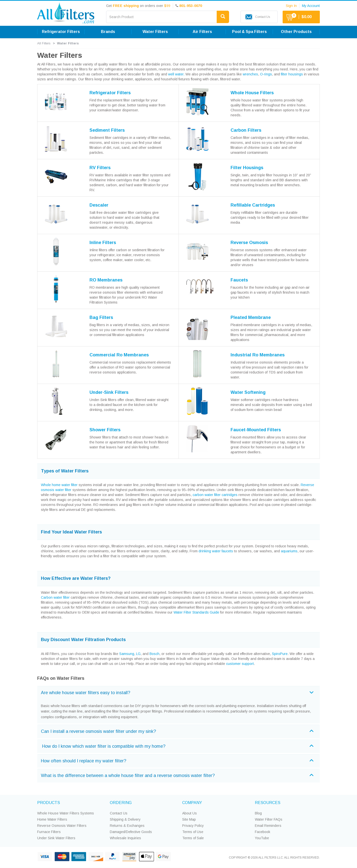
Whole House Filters (252, 93)
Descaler (99, 205)
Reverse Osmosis (249, 243)
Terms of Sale (193, 838)
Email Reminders (268, 826)
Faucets (239, 280)
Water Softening (248, 392)
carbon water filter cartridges (215, 495)
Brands (108, 32)
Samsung (127, 654)
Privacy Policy (193, 826)
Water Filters (155, 32)
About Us (190, 813)
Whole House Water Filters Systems (66, 813)
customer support (240, 664)
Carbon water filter (55, 597)
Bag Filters (101, 317)
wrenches (250, 74)
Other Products (296, 32)
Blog (258, 813)
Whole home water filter (59, 485)
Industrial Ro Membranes (258, 355)
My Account (311, 6)
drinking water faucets (216, 551)
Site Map (189, 819)
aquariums (289, 551)
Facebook (263, 832)
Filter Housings (247, 168)
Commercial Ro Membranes (119, 355)
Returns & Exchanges (127, 826)
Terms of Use (193, 832)
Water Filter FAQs (269, 819)
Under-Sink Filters (109, 392)
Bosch (154, 654)
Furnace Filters (49, 832)
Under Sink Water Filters (56, 838)
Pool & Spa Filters (249, 32)
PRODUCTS (49, 803)
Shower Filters (105, 430)
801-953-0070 (191, 6)
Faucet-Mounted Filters (256, 430)
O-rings (266, 74)
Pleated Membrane (251, 317)
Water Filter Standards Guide (196, 612)
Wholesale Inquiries (125, 838)
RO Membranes (106, 280)
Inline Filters (103, 243)
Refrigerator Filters (61, 32)
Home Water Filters (52, 819)
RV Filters (100, 168)
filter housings (292, 74)
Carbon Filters (246, 130)
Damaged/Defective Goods (131, 832)
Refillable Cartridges (253, 205)
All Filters (44, 43)
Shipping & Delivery (125, 819)
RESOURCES (268, 803)
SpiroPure (280, 654)
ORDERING (121, 803)
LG (138, 654)
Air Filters (202, 32)
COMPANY (192, 803)
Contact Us (119, 813)
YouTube (262, 838)
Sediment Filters (107, 130)
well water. (176, 74)
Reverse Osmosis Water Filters (62, 826)
